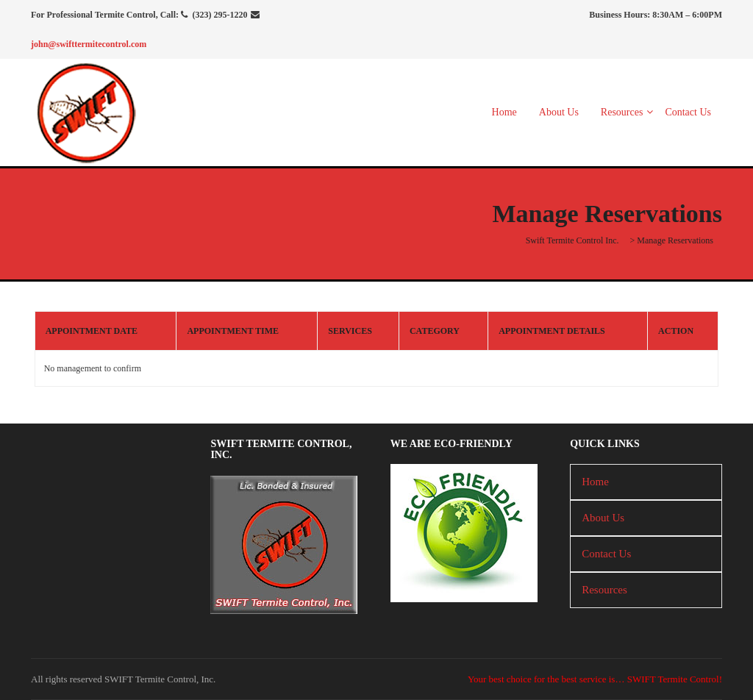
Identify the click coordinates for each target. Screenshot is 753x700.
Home (504, 112)
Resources (622, 112)
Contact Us (688, 112)
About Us (559, 112)
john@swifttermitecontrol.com (89, 44)
